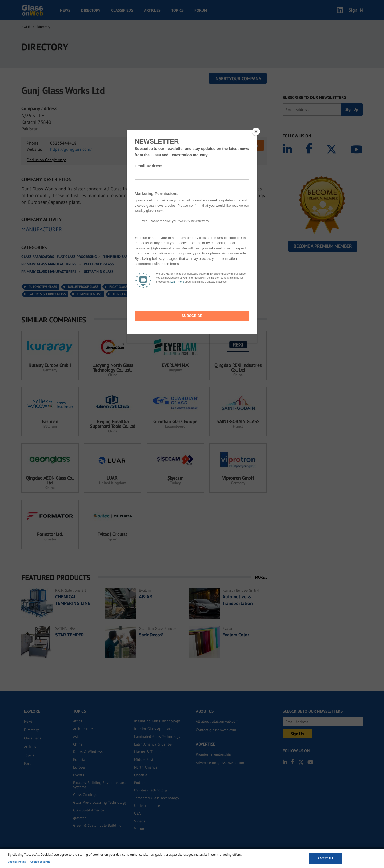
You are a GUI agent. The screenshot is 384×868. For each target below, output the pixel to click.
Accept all (326, 858)
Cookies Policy (17, 862)
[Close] (256, 132)
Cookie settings (40, 862)
